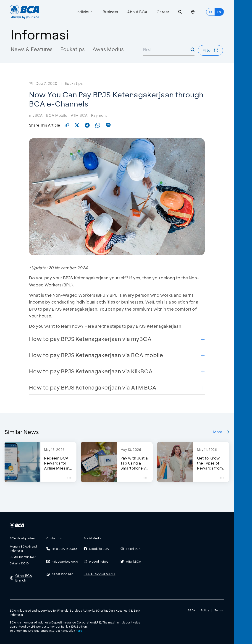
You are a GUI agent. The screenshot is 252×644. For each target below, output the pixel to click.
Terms (219, 610)
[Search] (180, 12)
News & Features (32, 49)
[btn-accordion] (26, 538)
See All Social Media (99, 574)
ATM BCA (79, 115)
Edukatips (72, 49)
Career (163, 12)
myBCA (36, 115)
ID (210, 12)
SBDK (192, 610)
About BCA (137, 12)
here (79, 631)
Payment (99, 115)
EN (219, 12)
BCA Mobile (57, 115)
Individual (85, 12)
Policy (205, 610)
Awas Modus (108, 49)
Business (110, 12)
